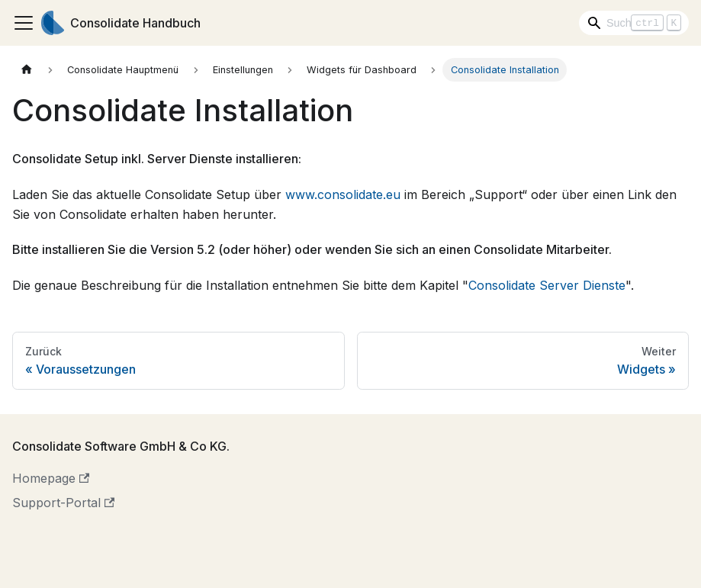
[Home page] (27, 70)
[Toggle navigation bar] (24, 23)
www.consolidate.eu (343, 194)
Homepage (51, 478)
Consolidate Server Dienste (547, 285)
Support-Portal (63, 503)
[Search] (634, 23)
